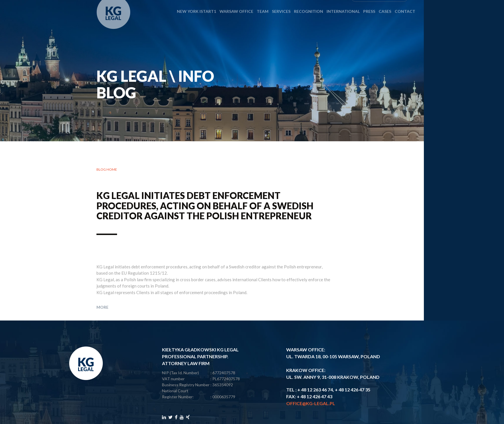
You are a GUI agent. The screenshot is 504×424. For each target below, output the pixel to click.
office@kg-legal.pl (311, 403)
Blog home (107, 170)
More (102, 316)
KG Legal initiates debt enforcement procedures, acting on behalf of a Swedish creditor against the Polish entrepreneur (205, 206)
